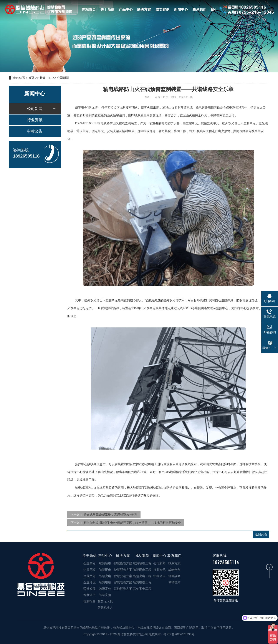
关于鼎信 (107, 9)
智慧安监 (105, 595)
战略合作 (174, 570)
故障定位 (105, 589)
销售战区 (174, 576)
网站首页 (89, 9)
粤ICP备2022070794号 (179, 634)
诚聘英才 (174, 582)
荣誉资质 (89, 589)
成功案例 (162, 9)
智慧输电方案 (123, 563)
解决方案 (144, 9)
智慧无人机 (105, 601)
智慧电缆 (105, 582)
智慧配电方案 (123, 570)
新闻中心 (181, 9)
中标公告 (35, 131)
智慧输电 (105, 563)
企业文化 (89, 576)
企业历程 (89, 570)
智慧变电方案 (123, 576)
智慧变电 (105, 576)
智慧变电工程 (142, 576)
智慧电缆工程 (142, 582)
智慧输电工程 (142, 563)
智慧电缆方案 (123, 582)
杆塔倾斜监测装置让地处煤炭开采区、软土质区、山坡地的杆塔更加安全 (132, 523)
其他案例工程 (142, 589)
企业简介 (89, 563)
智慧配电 (105, 570)
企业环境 (89, 582)
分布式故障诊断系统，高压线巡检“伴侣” (110, 515)
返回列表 (261, 534)
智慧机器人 (105, 607)
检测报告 (89, 601)
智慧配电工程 (142, 570)
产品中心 (126, 9)
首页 (31, 78)
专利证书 (89, 595)
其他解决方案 (123, 589)
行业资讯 (35, 120)
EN (213, 9)
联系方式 (174, 563)
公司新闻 (63, 78)
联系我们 (199, 9)
